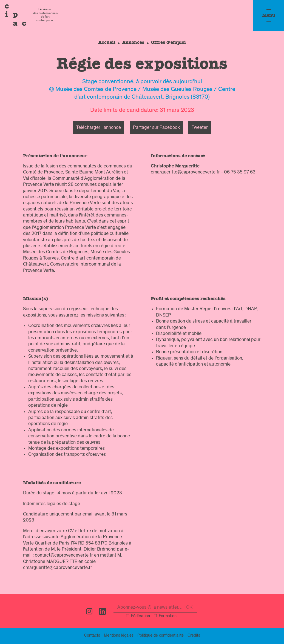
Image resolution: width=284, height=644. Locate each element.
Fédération (140, 616)
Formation (168, 616)
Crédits (194, 636)
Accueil (106, 42)
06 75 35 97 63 (240, 172)
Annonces (133, 42)
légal (119, 636)
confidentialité (161, 636)
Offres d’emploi (170, 42)
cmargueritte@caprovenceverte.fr (185, 172)
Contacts (92, 636)
